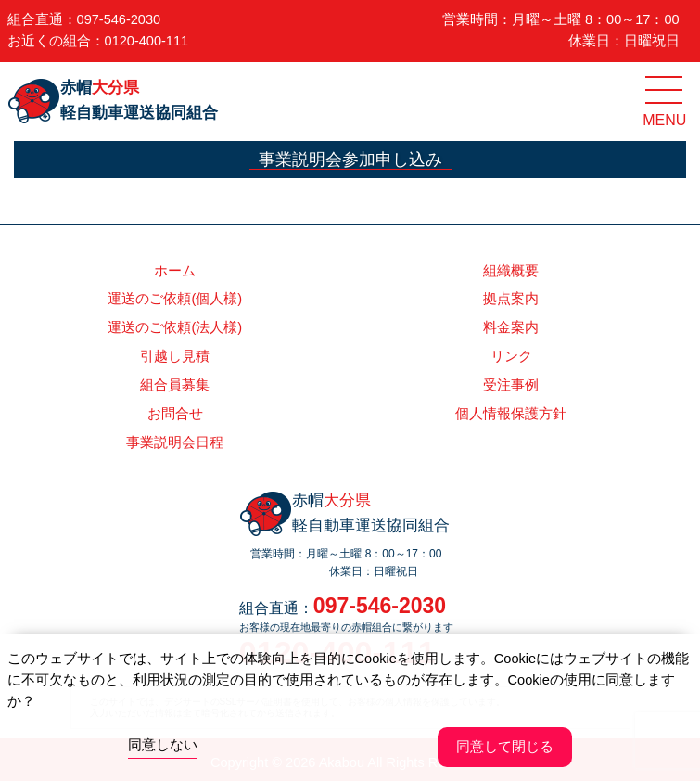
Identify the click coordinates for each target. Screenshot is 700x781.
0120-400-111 (147, 41)
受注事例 (511, 385)
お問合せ (175, 414)
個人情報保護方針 (511, 414)
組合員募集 (175, 385)
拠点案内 (511, 299)
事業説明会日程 (175, 442)
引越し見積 (175, 356)
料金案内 (511, 327)
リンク (511, 356)
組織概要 (511, 271)
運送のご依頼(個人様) (175, 299)
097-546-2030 (119, 19)
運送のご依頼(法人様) (175, 327)
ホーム (175, 271)
